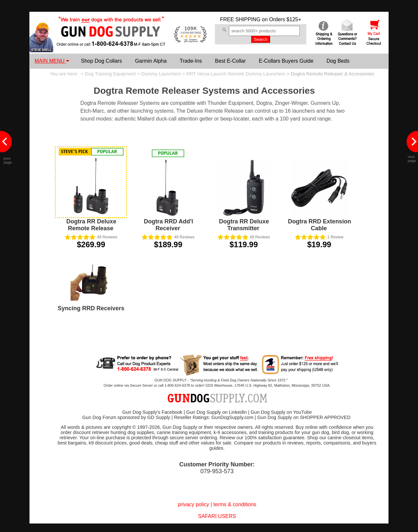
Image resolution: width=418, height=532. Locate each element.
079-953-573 (217, 471)
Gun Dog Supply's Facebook (152, 412)
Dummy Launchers (161, 74)
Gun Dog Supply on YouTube (281, 412)
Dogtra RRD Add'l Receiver (169, 225)
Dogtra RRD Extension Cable (320, 225)
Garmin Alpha (151, 61)
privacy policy (193, 504)
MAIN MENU (52, 61)
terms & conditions (235, 504)
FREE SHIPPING (240, 19)
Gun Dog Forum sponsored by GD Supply (126, 417)
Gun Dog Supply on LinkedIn (216, 412)
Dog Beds (338, 61)
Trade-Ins (191, 61)
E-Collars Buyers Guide (286, 61)
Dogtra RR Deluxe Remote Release (91, 225)
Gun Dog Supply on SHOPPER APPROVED (304, 417)
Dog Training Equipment (110, 74)
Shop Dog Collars (101, 61)
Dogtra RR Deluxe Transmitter (244, 225)
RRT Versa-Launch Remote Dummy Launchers (236, 74)
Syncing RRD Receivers (91, 308)
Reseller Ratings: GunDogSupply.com (214, 417)
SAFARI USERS (217, 516)
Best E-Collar (230, 61)
